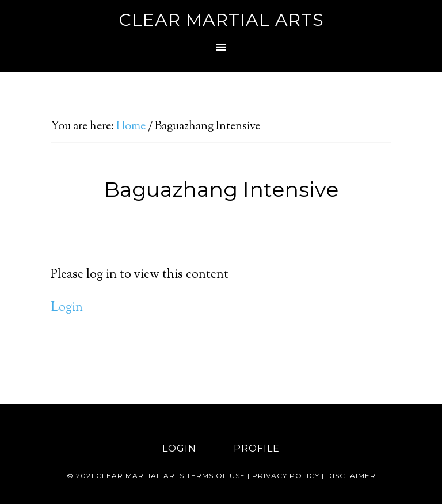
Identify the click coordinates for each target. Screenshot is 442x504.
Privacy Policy (286, 476)
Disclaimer (351, 476)
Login (67, 308)
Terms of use (216, 476)
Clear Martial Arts (221, 20)
